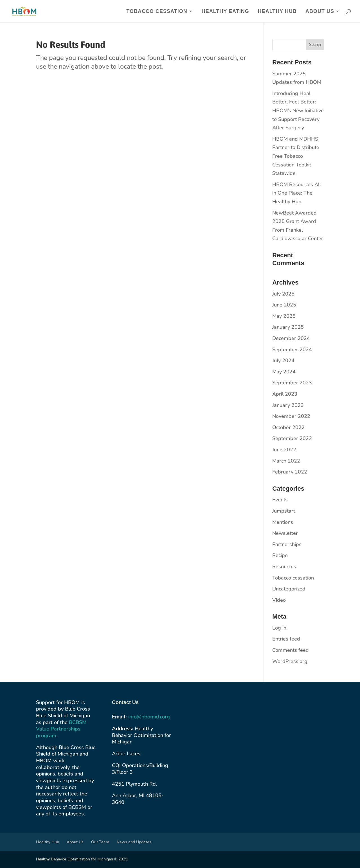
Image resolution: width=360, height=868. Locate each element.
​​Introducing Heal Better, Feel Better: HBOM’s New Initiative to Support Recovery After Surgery (298, 111)
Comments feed (291, 650)
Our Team (100, 842)
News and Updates (134, 842)
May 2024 (284, 372)
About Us (320, 12)
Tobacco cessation (293, 578)
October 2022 (288, 427)
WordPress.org (290, 661)
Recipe (280, 555)
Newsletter (285, 533)
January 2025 (288, 327)
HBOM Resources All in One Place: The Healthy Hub (297, 193)
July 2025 (283, 294)
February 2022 (290, 472)
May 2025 (284, 316)
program (46, 736)
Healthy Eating (225, 12)
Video (279, 600)
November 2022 (291, 416)
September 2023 (292, 383)
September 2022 (292, 438)
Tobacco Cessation (157, 12)
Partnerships (287, 544)
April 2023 (285, 394)
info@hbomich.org (149, 717)
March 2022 (286, 461)
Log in (279, 628)
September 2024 (292, 350)
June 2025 (284, 305)
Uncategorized (289, 589)
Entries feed (286, 639)
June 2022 (284, 450)
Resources (284, 567)
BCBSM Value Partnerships (61, 726)
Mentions (283, 522)
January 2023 (288, 405)
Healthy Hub (277, 12)
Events (280, 500)
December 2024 (291, 338)
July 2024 (283, 360)
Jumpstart (284, 511)
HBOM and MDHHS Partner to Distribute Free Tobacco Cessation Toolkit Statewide (296, 156)
